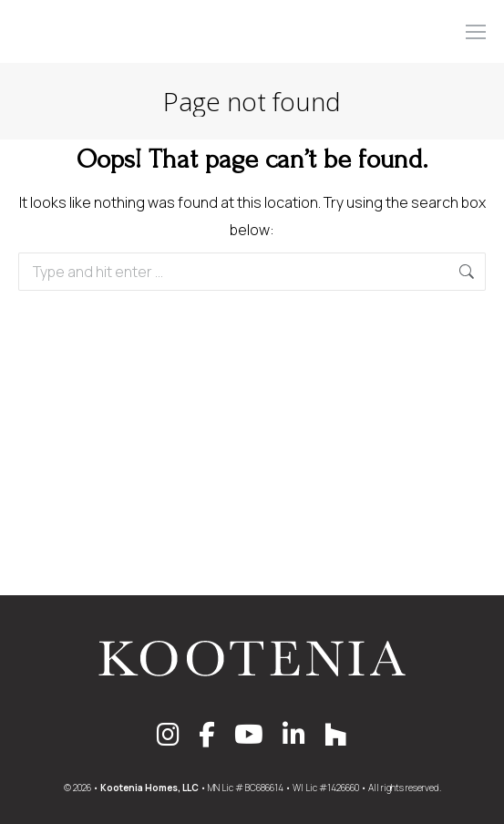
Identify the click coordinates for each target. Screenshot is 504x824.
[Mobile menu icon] (476, 32)
